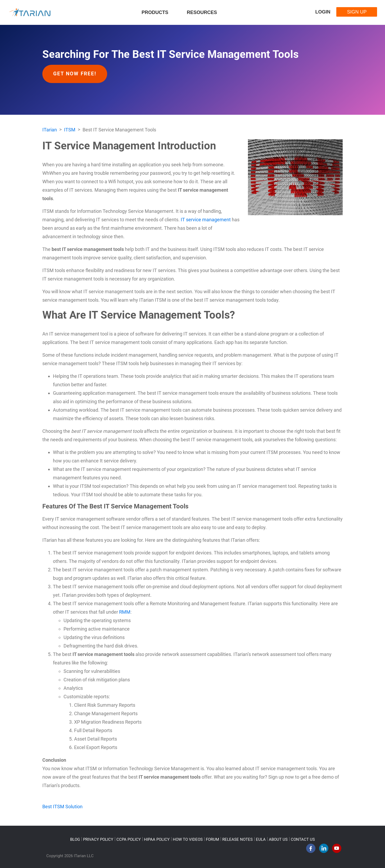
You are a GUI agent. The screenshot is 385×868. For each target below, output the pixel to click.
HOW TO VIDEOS (188, 839)
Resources (202, 12)
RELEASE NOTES (237, 839)
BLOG (75, 839)
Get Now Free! (75, 74)
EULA (261, 839)
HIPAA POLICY (157, 839)
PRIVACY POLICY (98, 839)
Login (323, 12)
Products (155, 12)
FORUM (212, 839)
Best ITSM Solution (62, 807)
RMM (125, 612)
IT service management (206, 220)
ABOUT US (278, 839)
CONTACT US (303, 839)
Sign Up (357, 12)
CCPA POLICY (129, 839)
